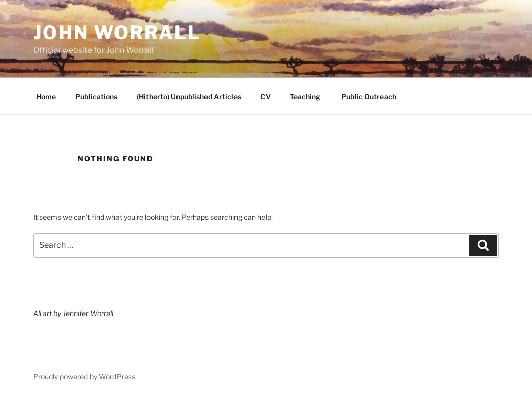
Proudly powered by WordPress (84, 376)
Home (46, 96)
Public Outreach (368, 96)
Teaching (305, 96)
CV (265, 96)
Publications (96, 96)
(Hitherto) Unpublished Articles (189, 96)
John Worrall (117, 33)
